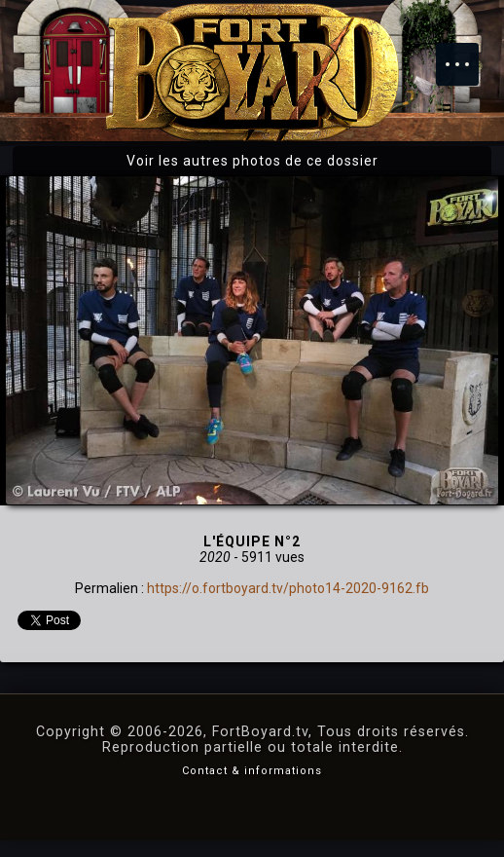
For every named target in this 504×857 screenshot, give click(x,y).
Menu (467, 55)
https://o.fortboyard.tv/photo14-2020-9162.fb (288, 588)
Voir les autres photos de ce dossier (252, 161)
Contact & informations (252, 771)
